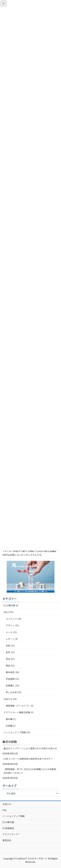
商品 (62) (10, 666)
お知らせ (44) (10, 699)
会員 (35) (10, 646)
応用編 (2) (11, 726)
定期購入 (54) (12, 686)
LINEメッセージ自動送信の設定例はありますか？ (28, 759)
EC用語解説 (8, 828)
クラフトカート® (11, 834)
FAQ (4, 810)
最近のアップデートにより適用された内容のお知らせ (30, 748)
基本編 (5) (11, 719)
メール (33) (11, 632)
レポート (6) (12, 639)
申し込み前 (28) (14, 692)
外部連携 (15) (12, 679)
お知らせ (7, 804)
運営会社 (7, 840)
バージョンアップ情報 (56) (17, 732)
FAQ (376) (8, 612)
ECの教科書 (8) (11, 605)
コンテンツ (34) (14, 619)
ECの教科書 (8, 822)
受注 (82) (10, 659)
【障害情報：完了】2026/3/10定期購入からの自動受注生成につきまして (30, 771)
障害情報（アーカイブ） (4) (20, 706)
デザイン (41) (12, 625)
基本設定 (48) (12, 672)
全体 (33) (10, 652)
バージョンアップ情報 (14, 816)
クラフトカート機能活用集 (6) (18, 712)
